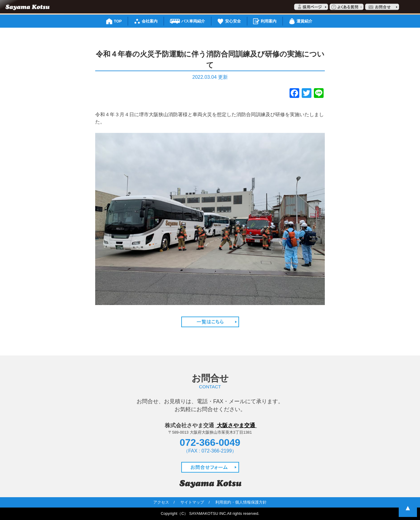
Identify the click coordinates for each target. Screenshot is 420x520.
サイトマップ (192, 502)
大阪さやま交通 (236, 425)
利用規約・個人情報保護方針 (241, 502)
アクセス (161, 502)
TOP (118, 21)
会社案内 (150, 21)
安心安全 (233, 21)
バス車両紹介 (193, 21)
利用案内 (269, 21)
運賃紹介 (304, 21)
